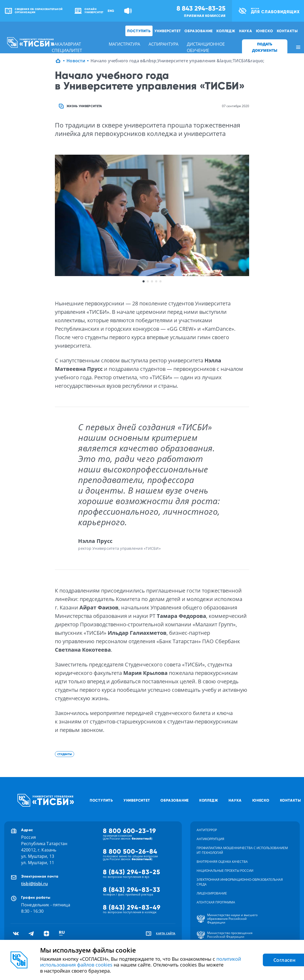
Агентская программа (216, 902)
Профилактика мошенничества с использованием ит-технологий (242, 850)
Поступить (139, 31)
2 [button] (148, 281)
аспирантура (163, 44)
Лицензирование (212, 893)
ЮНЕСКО (265, 31)
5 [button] (160, 281)
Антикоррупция (210, 839)
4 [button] (156, 281)
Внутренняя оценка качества (222, 862)
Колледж (226, 31)
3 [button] (152, 281)
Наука (246, 31)
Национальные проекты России (225, 871)
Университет (168, 31)
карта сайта (166, 933)
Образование (199, 31)
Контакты (287, 31)
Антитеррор (207, 830)
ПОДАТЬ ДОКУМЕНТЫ (265, 47)
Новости (76, 61)
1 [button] (144, 281)
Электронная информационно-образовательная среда (240, 882)
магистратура (124, 44)
